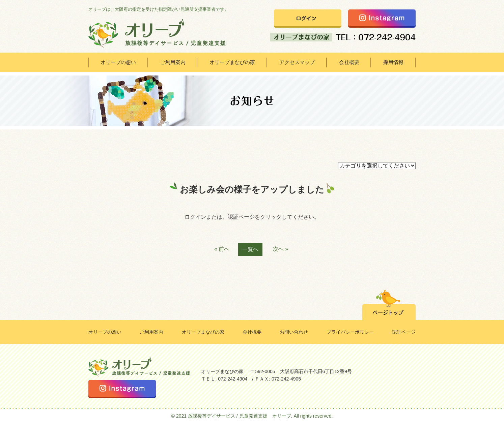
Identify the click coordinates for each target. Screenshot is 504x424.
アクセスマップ (297, 62)
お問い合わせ (294, 332)
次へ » (281, 249)
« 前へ (222, 249)
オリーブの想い (118, 62)
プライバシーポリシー (350, 332)
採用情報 (393, 62)
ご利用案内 (173, 62)
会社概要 (349, 62)
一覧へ (250, 249)
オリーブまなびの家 (232, 62)
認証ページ (404, 332)
